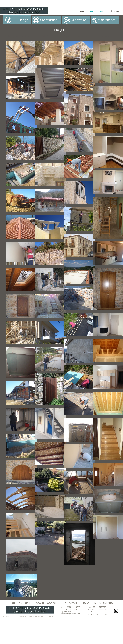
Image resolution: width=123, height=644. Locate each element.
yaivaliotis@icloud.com (70, 614)
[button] (47, 20)
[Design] (17, 20)
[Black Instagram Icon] (116, 611)
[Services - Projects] (97, 11)
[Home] (82, 11)
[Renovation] (76, 20)
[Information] (114, 11)
